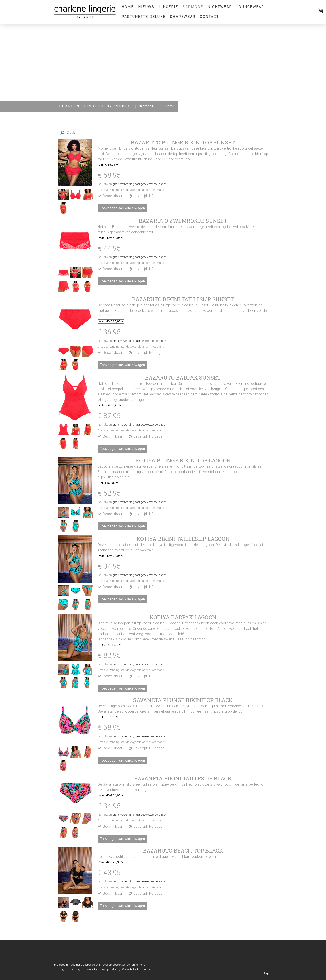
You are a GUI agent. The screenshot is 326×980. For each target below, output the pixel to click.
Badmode (193, 7)
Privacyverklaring (110, 969)
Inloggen (267, 973)
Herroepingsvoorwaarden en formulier (123, 965)
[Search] (163, 133)
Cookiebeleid (130, 969)
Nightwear (220, 7)
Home (128, 7)
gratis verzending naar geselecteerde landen (140, 184)
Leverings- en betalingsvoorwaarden (76, 969)
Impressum (61, 965)
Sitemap (145, 969)
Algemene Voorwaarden (84, 965)
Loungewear (250, 7)
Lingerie (168, 7)
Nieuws (146, 7)
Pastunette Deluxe (144, 17)
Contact (209, 17)
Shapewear (183, 17)
